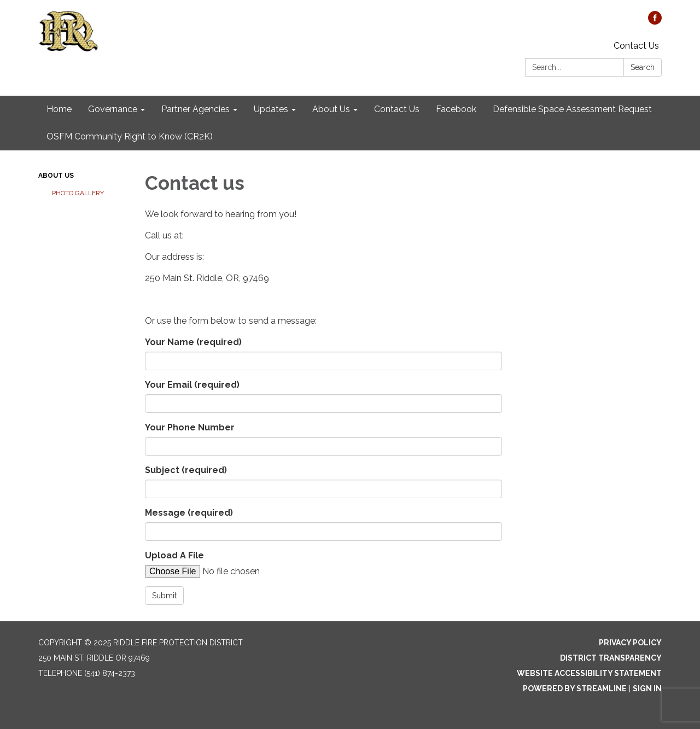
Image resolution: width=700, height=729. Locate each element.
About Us (56, 176)
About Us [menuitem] (331, 109)
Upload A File (174, 555)
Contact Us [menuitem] (397, 109)
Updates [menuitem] (271, 109)
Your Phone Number (190, 427)
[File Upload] (238, 571)
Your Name (193, 342)
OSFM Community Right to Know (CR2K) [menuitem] (130, 136)
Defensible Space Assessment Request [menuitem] (572, 109)
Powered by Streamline (575, 689)
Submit (164, 596)
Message (189, 513)
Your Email (192, 385)
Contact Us (636, 46)
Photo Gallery (78, 193)
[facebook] (655, 22)
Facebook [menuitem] (456, 109)
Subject (186, 470)
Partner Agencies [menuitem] (196, 109)
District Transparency (611, 658)
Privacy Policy (630, 643)
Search (643, 67)
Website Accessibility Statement (589, 673)
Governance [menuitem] (113, 109)
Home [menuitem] (59, 109)
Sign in (647, 689)
